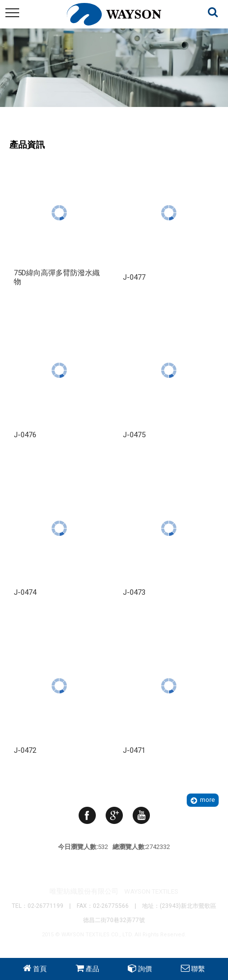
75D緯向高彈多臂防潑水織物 (57, 277)
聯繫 (198, 969)
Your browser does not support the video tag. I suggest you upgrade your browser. (114, 89)
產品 (92, 969)
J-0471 (134, 750)
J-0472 (25, 750)
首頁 (40, 969)
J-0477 (134, 277)
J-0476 (25, 435)
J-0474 (25, 592)
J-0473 (134, 592)
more (207, 800)
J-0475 (134, 435)
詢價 (145, 969)
